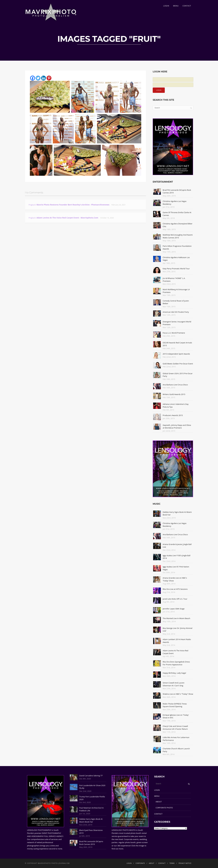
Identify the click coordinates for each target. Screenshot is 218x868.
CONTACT (187, 6)
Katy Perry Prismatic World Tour (176, 269)
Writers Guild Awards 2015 (174, 394)
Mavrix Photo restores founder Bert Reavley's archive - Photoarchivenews (73, 205)
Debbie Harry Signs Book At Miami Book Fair (91, 820)
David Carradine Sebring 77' (91, 776)
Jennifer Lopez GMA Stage (174, 609)
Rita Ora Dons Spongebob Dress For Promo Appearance (176, 663)
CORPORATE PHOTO (164, 808)
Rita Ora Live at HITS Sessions (175, 589)
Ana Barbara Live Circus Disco (175, 385)
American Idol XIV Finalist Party (176, 312)
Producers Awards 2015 (173, 415)
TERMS (172, 863)
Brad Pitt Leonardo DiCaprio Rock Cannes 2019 (91, 843)
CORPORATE (140, 863)
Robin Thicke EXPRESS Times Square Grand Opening (175, 705)
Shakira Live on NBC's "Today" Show (178, 694)
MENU (176, 6)
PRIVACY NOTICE (185, 863)
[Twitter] (38, 78)
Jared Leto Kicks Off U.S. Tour (175, 599)
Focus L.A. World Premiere (174, 333)
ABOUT (159, 802)
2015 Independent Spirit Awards (176, 354)
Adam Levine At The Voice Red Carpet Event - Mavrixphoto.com (67, 218)
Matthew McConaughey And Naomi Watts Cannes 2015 (178, 236)
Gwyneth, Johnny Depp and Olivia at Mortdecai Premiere (177, 427)
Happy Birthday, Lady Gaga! (174, 673)
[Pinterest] (49, 78)
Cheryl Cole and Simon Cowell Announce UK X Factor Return (175, 728)
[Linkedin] (44, 78)
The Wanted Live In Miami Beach (176, 618)
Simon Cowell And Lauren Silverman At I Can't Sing (174, 684)
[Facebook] (33, 78)
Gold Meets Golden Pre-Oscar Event (178, 364)
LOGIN (166, 6)
